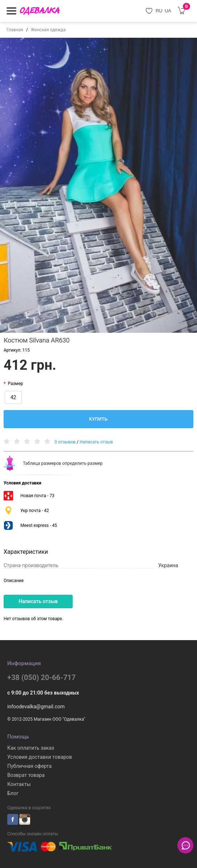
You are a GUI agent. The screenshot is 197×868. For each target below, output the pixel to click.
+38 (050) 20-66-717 (41, 677)
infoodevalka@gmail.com (36, 707)
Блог (13, 793)
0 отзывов (65, 442)
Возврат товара (26, 775)
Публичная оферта (29, 766)
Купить (98, 419)
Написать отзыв (96, 442)
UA (168, 11)
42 (13, 397)
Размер (15, 384)
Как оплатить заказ (31, 748)
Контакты (19, 784)
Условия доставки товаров (40, 757)
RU (159, 11)
